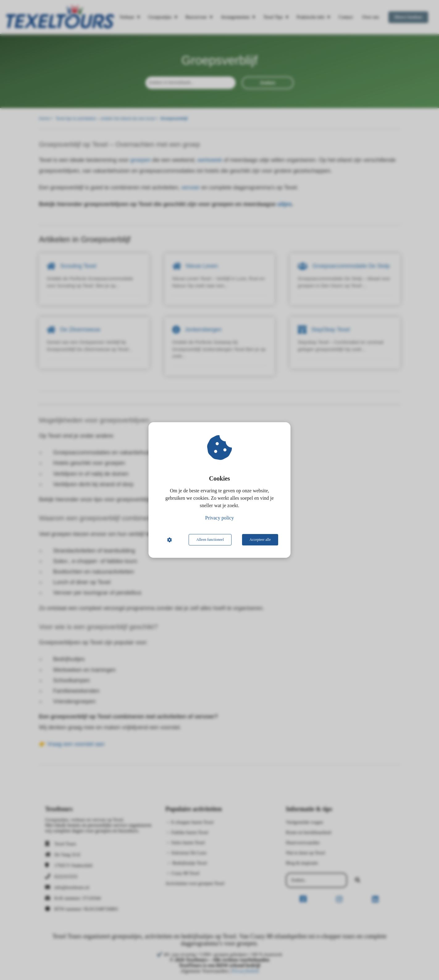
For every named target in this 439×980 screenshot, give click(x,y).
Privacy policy (220, 518)
